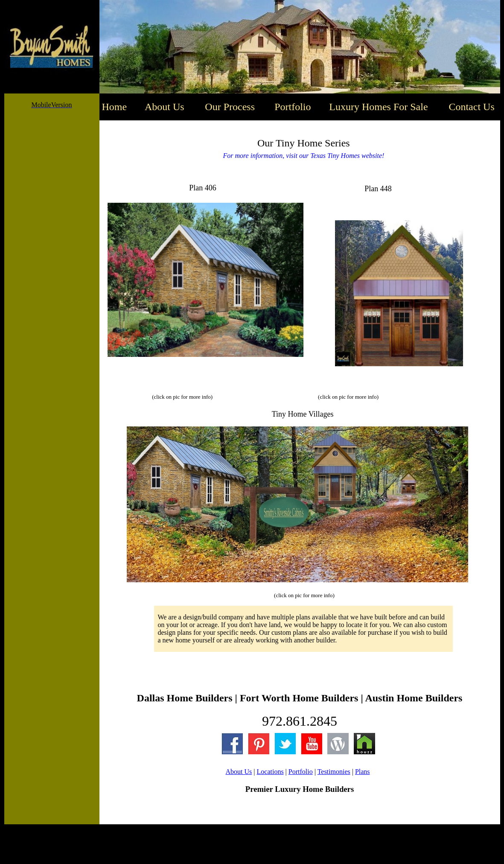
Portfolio (301, 772)
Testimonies (334, 772)
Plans (363, 772)
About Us (239, 772)
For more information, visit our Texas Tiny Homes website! (303, 156)
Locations (270, 772)
